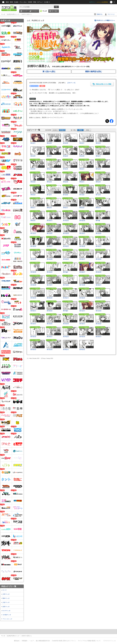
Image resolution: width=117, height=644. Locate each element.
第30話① (66, 349)
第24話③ (82, 337)
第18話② (33, 298)
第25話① (99, 337)
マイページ (111, 14)
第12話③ (33, 246)
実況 (35, 2)
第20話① (33, 311)
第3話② (66, 156)
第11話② (50, 233)
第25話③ (50, 349)
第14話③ (50, 259)
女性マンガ (6, 607)
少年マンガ (6, 594)
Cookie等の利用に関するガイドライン (64, 641)
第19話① (66, 298)
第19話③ (99, 298)
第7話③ (82, 195)
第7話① (49, 195)
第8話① (33, 208)
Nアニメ (40, 2)
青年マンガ (6, 598)
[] (71, 83)
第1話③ (66, 143)
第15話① (82, 259)
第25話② (33, 349)
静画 (11, 2)
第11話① (33, 233)
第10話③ (82, 220)
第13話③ (82, 246)
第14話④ (66, 259)
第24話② (66, 337)
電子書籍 (55, 11)
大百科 (30, 2)
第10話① (50, 220)
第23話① (82, 324)
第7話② (66, 195)
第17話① (50, 285)
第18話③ (50, 298)
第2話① (82, 143)
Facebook (112, 121)
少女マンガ (6, 602)
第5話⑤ (66, 182)
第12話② (99, 233)
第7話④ (98, 195)
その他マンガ (7, 615)
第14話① (99, 246)
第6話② (98, 182)
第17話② (66, 285)
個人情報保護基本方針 (43, 641)
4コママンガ (6, 611)
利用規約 (25, 641)
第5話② (98, 169)
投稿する (100, 14)
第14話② (33, 259)
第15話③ (33, 272)
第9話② (82, 208)
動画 (7, 2)
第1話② (49, 143)
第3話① (49, 156)
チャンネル (23, 2)
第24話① (50, 337)
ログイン (92, 2)
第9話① (66, 208)
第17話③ (82, 285)
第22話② (50, 324)
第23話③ (33, 337)
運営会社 (17, 641)
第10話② (66, 220)
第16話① (82, 272)
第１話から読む (49, 71)
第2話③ (33, 156)
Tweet (107, 121)
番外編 (98, 220)
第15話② (99, 259)
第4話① (98, 156)
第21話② (99, 311)
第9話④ (33, 220)
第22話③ (66, 324)
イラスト (35, 11)
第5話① (82, 169)
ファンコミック (7, 619)
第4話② (33, 169)
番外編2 (66, 272)
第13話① (50, 246)
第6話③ (33, 195)
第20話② (50, 311)
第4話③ (49, 169)
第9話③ (98, 208)
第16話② (99, 272)
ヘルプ (32, 641)
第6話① (82, 182)
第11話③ (66, 233)
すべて (5, 590)
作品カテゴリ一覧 (9, 586)
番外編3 (66, 311)
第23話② (99, 324)
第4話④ (66, 169)
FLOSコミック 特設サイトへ (106, 20)
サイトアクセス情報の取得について (89, 641)
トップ (25, 11)
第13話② (66, 246)
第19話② (82, 298)
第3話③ (82, 156)
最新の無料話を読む (94, 71)
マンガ (45, 11)
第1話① (33, 143)
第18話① (99, 285)
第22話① (33, 324)
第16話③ (33, 285)
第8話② (49, 208)
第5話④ (49, 182)
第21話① (82, 311)
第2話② (98, 143)
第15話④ (50, 272)
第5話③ (33, 182)
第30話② (82, 349)
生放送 (16, 2)
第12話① (82, 233)
